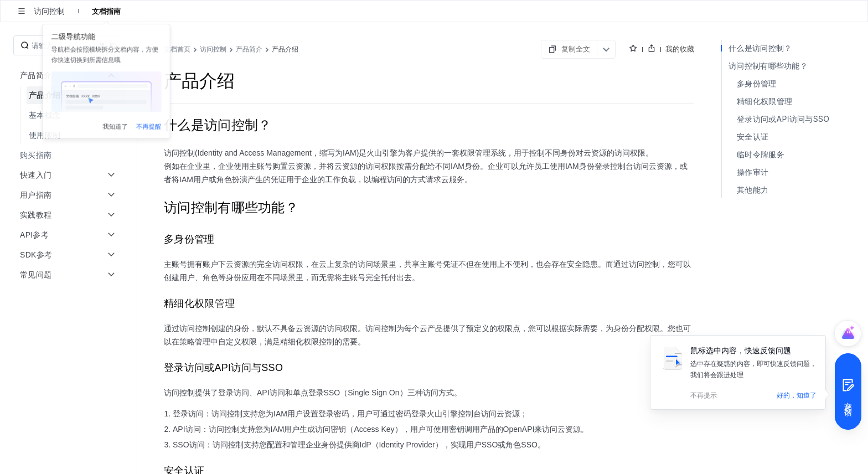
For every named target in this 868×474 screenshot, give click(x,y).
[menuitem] (69, 95)
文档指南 (106, 11)
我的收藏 (827, 49)
